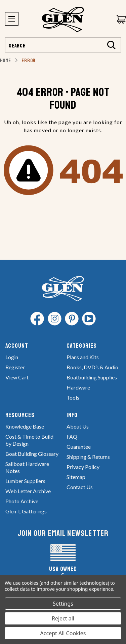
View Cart (17, 377)
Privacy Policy (83, 467)
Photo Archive (22, 501)
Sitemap (76, 477)
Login (12, 357)
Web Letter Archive (28, 491)
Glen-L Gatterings (26, 511)
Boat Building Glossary (32, 454)
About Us (78, 426)
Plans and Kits (83, 357)
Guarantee (79, 447)
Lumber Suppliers (25, 481)
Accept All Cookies (63, 633)
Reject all (63, 618)
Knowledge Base (25, 426)
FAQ (72, 436)
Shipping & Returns (88, 457)
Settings (63, 604)
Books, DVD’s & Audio (92, 367)
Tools (73, 397)
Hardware (78, 387)
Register (15, 367)
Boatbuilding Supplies (92, 377)
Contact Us (80, 487)
